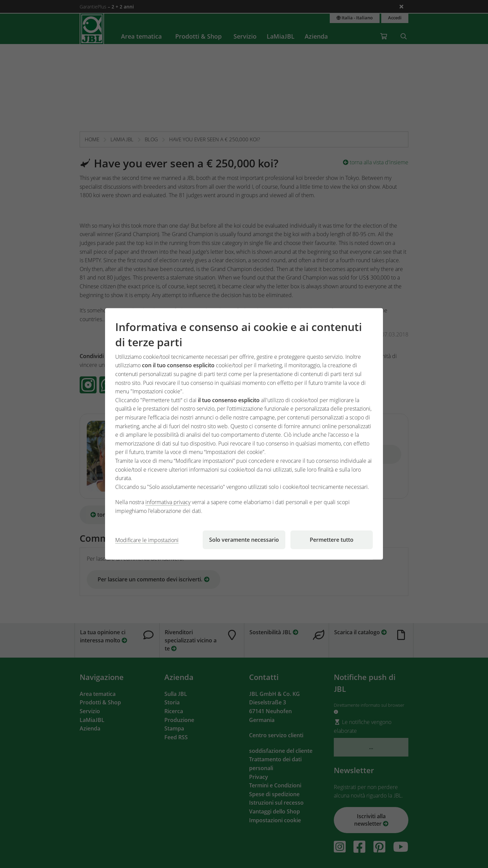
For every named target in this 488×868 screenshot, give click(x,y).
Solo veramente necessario (244, 540)
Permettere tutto (332, 540)
